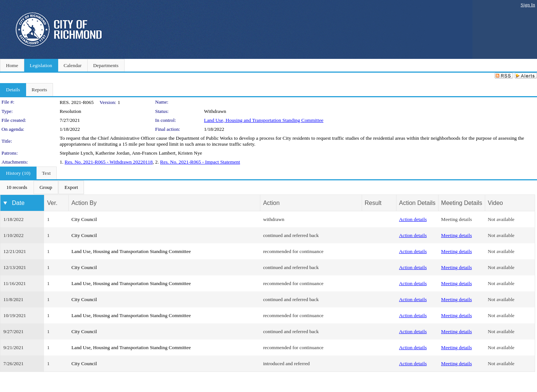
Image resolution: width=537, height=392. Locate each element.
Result (373, 203)
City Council (84, 219)
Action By (84, 203)
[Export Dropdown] (71, 187)
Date (18, 203)
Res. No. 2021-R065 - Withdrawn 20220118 (109, 162)
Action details (413, 219)
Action (271, 203)
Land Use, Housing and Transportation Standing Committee (264, 120)
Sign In (528, 5)
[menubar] (42, 187)
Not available (501, 219)
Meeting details (457, 219)
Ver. (52, 203)
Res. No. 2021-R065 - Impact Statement (200, 162)
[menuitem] (17, 187)
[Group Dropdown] (46, 187)
